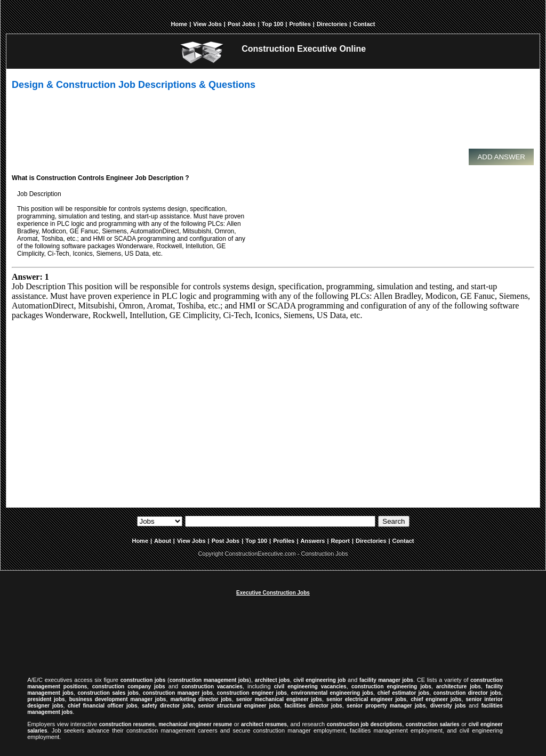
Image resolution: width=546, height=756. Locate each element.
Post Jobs (242, 24)
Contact (364, 24)
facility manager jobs (386, 680)
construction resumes (127, 724)
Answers (313, 541)
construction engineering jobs (391, 686)
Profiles (300, 24)
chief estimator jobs (404, 693)
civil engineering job (319, 680)
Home (179, 24)
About (163, 541)
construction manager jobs (178, 693)
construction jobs (143, 680)
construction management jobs (210, 680)
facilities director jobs (314, 706)
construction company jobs (129, 686)
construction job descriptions (364, 724)
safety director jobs (168, 706)
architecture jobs (459, 686)
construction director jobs (467, 693)
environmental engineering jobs (332, 693)
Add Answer (501, 157)
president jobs (46, 699)
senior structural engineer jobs (239, 706)
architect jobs (272, 680)
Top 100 (273, 24)
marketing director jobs (201, 699)
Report (340, 541)
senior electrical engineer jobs (366, 699)
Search (394, 521)
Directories (332, 24)
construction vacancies (212, 686)
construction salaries (433, 724)
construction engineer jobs (252, 693)
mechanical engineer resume (195, 724)
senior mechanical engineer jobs (279, 699)
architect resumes (264, 724)
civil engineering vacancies (310, 686)
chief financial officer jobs (102, 706)
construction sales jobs (108, 693)
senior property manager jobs (386, 706)
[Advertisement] (270, 124)
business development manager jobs (118, 699)
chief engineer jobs (436, 699)
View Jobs (207, 24)
